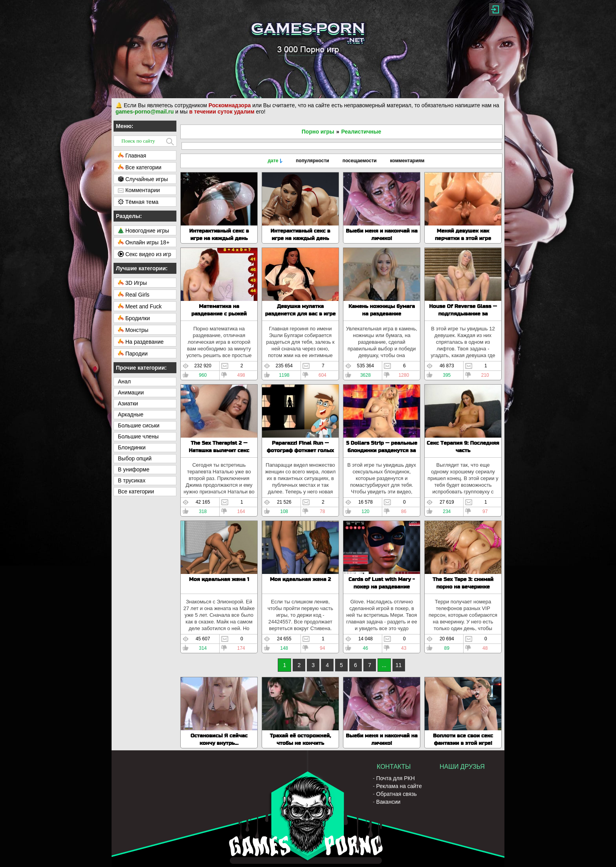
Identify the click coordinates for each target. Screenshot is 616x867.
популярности (313, 161)
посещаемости (360, 161)
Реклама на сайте (399, 786)
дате (273, 161)
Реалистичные (361, 132)
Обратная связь (397, 794)
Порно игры (318, 132)
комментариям (407, 161)
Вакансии (389, 802)
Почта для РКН (396, 778)
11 (399, 665)
